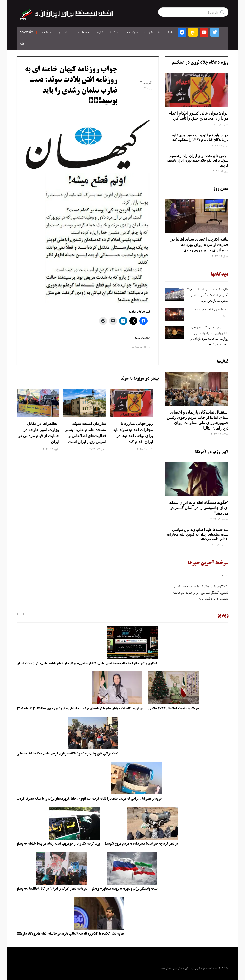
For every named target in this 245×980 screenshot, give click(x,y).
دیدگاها (115, 33)
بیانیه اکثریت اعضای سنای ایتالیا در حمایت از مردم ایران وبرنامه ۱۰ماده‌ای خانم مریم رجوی (200, 244)
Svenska (27, 33)
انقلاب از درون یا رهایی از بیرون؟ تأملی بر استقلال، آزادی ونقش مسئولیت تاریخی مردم (208, 295)
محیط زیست (81, 33)
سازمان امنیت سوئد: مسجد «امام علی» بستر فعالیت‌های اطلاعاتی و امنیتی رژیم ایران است (85, 433)
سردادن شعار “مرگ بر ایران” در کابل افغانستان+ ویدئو (52, 889)
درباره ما (46, 33)
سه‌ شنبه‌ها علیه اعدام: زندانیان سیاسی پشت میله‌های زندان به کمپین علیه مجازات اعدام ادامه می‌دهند (198, 534)
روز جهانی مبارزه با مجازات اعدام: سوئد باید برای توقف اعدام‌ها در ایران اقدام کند (133, 433)
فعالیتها (62, 33)
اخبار (170, 33)
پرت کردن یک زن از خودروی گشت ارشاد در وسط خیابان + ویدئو (58, 844)
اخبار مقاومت (152, 33)
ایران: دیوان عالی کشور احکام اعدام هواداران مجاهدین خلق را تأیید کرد (198, 116)
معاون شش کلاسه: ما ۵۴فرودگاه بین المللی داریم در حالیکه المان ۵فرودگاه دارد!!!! (70, 934)
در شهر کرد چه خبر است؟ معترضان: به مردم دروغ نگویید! (141, 844)
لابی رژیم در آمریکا (212, 452)
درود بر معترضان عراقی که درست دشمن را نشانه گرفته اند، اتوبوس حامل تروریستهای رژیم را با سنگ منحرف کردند (89, 799)
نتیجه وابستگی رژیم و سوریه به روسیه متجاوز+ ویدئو (125, 889)
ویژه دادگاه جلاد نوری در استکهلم (200, 63)
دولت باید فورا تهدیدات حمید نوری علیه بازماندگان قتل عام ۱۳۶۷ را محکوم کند (200, 137)
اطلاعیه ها (132, 33)
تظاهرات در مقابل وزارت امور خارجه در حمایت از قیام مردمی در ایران (39, 433)
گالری (99, 33)
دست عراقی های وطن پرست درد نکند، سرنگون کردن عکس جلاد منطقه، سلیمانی (68, 754)
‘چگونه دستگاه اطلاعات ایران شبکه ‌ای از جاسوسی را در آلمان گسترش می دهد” (199, 508)
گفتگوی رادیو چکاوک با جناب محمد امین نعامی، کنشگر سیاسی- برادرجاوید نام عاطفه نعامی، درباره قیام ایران (200, 594)
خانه (22, 44)
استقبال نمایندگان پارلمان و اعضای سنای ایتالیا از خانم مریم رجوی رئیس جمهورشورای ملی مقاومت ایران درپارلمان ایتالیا (198, 420)
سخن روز (221, 189)
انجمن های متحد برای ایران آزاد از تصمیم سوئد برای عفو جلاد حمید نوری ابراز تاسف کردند (198, 160)
